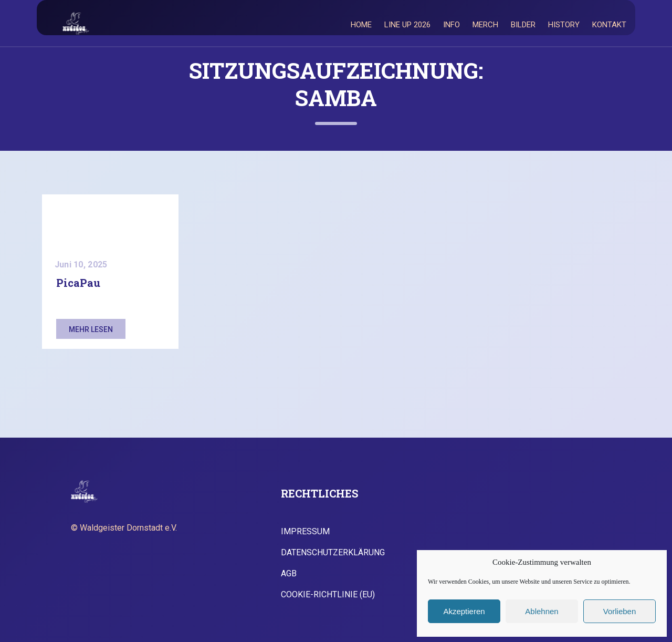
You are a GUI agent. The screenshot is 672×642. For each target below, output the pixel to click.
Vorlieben (620, 611)
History (564, 25)
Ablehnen (542, 611)
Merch (485, 25)
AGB (289, 574)
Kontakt (609, 25)
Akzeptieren (464, 611)
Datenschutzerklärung (333, 553)
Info (451, 25)
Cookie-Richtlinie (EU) (328, 595)
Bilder (523, 25)
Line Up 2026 (407, 25)
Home (361, 25)
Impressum (305, 532)
